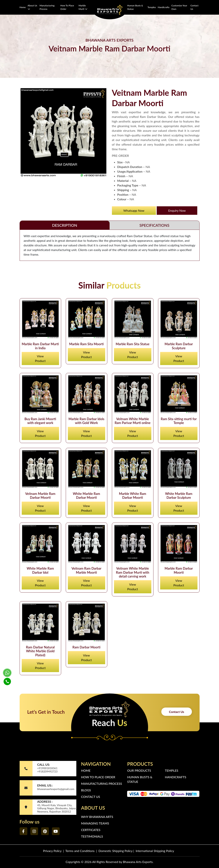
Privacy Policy (52, 851)
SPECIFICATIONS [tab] (154, 225)
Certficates (91, 830)
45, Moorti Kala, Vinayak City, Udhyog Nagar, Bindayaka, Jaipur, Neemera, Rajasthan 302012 (57, 808)
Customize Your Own (179, 7)
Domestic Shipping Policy (115, 851)
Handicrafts (164, 7)
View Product (40, 358)
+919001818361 (47, 768)
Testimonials (92, 836)
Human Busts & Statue (135, 7)
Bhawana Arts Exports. (138, 862)
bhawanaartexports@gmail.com (56, 789)
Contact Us (194, 7)
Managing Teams (95, 823)
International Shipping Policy (155, 851)
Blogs (86, 790)
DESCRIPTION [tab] (65, 225)
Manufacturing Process (47, 7)
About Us (32, 7)
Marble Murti (83, 7)
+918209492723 (47, 771)
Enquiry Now (177, 210)
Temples (152, 7)
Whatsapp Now (134, 210)
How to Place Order (67, 7)
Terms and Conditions (80, 851)
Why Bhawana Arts (97, 817)
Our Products (139, 770)
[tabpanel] (110, 245)
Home (23, 7)
